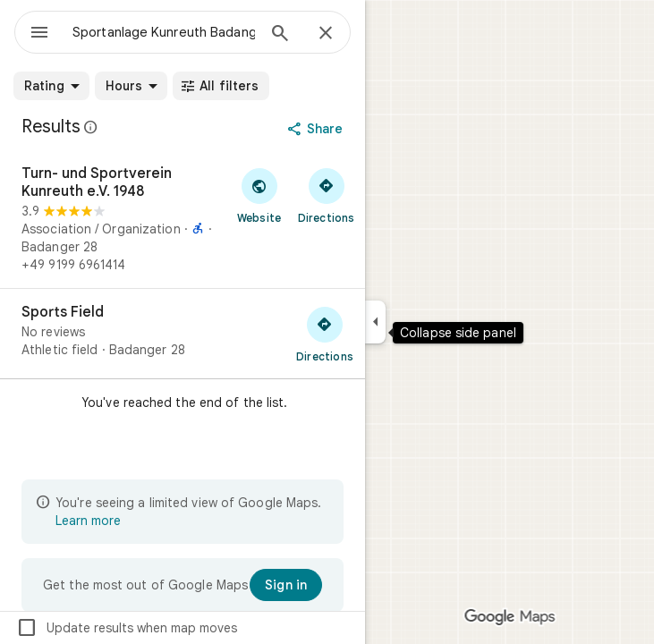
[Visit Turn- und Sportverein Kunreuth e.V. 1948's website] (259, 195)
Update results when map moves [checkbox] (127, 628)
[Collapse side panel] (375, 322)
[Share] (317, 129)
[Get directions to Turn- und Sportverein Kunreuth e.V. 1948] (326, 195)
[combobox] (164, 32)
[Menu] (39, 34)
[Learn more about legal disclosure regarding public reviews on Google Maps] (91, 127)
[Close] (326, 34)
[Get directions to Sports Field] (325, 334)
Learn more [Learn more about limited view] (88, 521)
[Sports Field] (183, 334)
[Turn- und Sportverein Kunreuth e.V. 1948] (183, 219)
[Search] (280, 35)
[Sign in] (286, 585)
